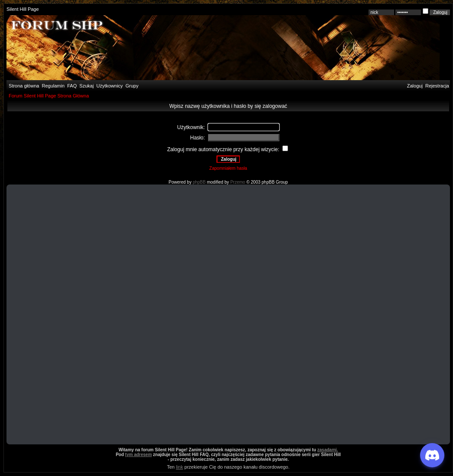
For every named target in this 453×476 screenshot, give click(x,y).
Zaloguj (415, 86)
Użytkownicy (110, 86)
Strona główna (23, 86)
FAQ (71, 86)
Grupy (132, 86)
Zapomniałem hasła (228, 168)
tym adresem (139, 455)
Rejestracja (437, 86)
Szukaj (86, 86)
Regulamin (52, 86)
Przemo (238, 182)
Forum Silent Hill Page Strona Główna (49, 96)
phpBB (199, 182)
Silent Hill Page (23, 9)
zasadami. (328, 450)
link (180, 467)
